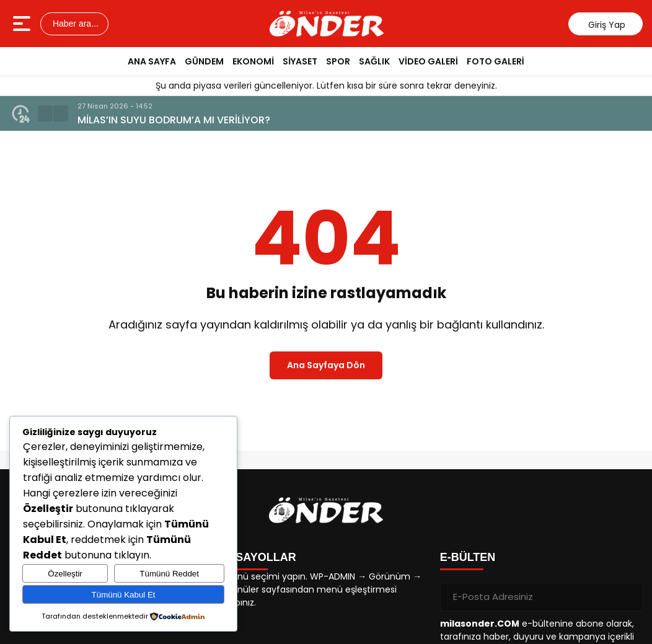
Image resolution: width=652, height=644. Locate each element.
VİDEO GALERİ (428, 61)
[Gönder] (628, 597)
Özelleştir (65, 574)
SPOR (338, 61)
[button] (45, 113)
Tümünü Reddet (169, 574)
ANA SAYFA (152, 61)
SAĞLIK (374, 61)
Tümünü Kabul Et (124, 595)
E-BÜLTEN (468, 557)
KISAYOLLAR (260, 557)
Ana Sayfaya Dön (326, 365)
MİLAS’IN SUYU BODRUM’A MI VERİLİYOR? (174, 120)
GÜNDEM (204, 61)
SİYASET (300, 61)
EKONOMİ (253, 61)
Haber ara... (74, 24)
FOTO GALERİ (496, 61)
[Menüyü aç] (23, 24)
